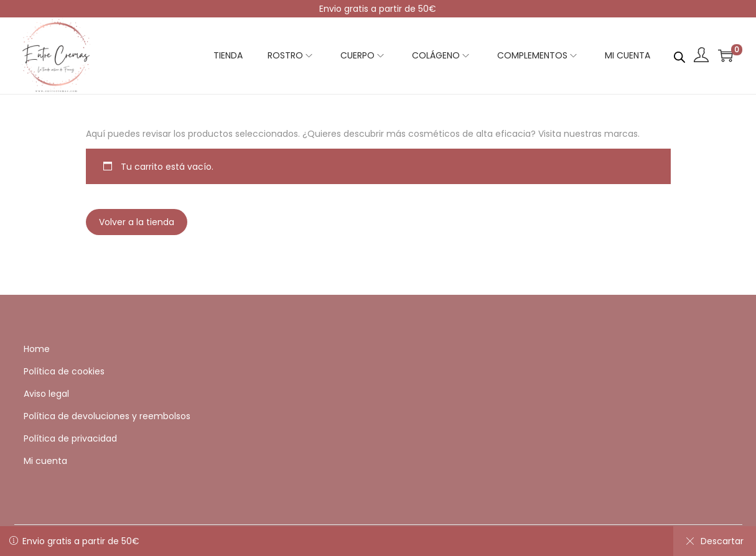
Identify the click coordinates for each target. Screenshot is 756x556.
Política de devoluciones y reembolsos (107, 416)
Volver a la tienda (137, 222)
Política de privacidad (70, 438)
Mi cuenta (45, 461)
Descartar (715, 541)
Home (37, 349)
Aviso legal (46, 394)
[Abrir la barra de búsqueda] (679, 55)
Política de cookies (64, 371)
